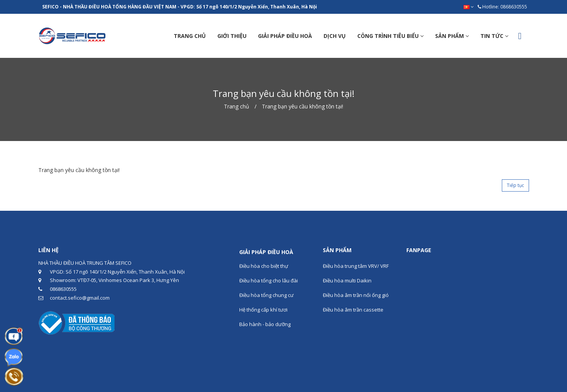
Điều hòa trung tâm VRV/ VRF (356, 266)
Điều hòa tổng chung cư (266, 295)
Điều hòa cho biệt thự (264, 266)
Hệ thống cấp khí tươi (263, 310)
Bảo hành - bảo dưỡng (265, 324)
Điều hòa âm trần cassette (353, 310)
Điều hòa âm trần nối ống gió (356, 295)
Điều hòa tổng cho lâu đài (269, 280)
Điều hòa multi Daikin (347, 280)
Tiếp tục (515, 185)
